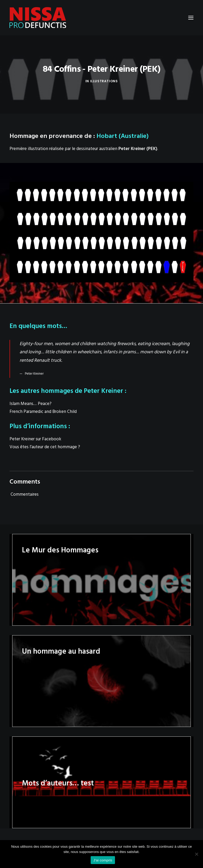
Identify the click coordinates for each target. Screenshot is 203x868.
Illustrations (104, 81)
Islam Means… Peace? (31, 404)
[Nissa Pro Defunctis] (38, 18)
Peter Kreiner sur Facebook (35, 439)
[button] (191, 18)
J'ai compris (103, 860)
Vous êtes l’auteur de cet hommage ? (45, 447)
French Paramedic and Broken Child (43, 412)
